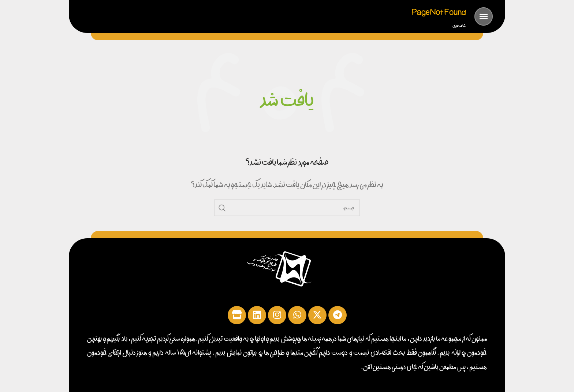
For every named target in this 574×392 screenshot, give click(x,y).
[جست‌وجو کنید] (287, 208)
